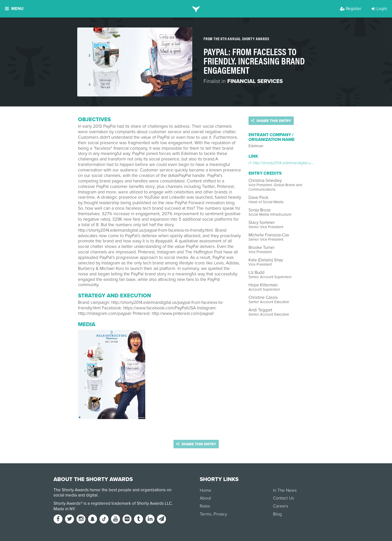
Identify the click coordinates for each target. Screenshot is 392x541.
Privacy (220, 514)
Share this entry (271, 121)
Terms (205, 514)
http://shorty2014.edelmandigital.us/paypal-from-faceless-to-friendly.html (312, 163)
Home (205, 490)
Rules (205, 506)
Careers (281, 506)
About (205, 498)
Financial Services (255, 81)
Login (379, 9)
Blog (277, 514)
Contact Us (283, 498)
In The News (285, 490)
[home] (196, 9)
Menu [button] (14, 9)
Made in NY (64, 509)
